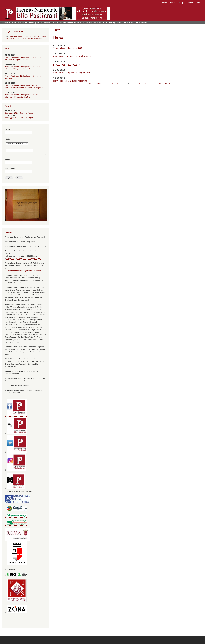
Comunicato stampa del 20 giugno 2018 (72, 73)
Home (164, 3)
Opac (182, 2)
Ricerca (173, 3)
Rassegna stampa (116, 23)
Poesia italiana (129, 23)
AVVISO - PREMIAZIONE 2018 (66, 64)
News (99, 23)
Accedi (200, 3)
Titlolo (7, 130)
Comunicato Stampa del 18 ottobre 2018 (72, 56)
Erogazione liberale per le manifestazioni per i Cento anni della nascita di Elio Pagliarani (26, 37)
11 (146, 84)
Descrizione (10, 169)
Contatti (191, 3)
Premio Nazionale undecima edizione (15, 23)
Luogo (7, 159)
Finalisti (47, 23)
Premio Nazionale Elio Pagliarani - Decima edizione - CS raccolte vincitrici (22, 96)
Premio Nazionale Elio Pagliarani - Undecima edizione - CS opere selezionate (23, 68)
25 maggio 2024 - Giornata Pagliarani (20, 118)
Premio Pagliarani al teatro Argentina (70, 81)
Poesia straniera (141, 23)
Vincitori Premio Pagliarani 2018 (68, 48)
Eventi (105, 23)
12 (152, 84)
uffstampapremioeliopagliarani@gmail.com (23, 271)
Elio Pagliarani (91, 23)
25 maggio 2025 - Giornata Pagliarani (20, 113)
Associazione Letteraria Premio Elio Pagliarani (68, 23)
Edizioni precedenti (36, 23)
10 (139, 84)
